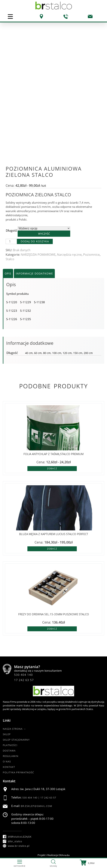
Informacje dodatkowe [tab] (34, 273)
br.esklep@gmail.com (37, 806)
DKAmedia (64, 855)
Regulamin (11, 756)
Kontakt (9, 767)
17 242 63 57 (24, 680)
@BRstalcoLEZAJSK (17, 837)
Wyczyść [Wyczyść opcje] (44, 234)
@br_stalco (12, 841)
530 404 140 (23, 675)
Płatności (10, 745)
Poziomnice (91, 255)
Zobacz (52, 468)
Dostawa (9, 751)
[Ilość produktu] (11, 241)
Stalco (10, 259)
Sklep (7, 734)
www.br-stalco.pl (16, 846)
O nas (7, 761)
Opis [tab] (8, 273)
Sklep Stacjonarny (16, 740)
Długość (12, 231)
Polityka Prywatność (18, 772)
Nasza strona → (14, 729)
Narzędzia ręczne (69, 255)
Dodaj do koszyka (35, 241)
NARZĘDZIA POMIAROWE (38, 255)
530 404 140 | (31, 798)
